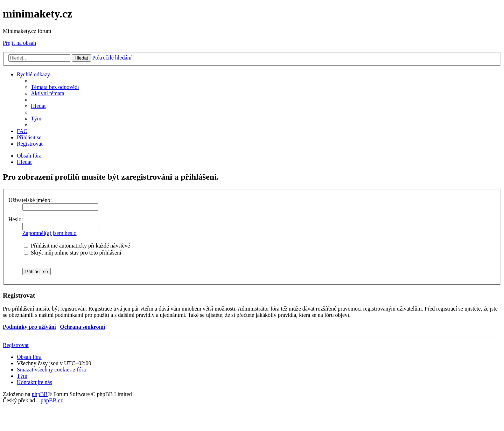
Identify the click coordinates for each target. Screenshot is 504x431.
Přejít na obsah (19, 43)
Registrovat (16, 345)
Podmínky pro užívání (29, 327)
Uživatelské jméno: (30, 200)
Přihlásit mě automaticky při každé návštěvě (77, 246)
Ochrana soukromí (82, 327)
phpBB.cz (52, 400)
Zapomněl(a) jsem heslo (50, 233)
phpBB (40, 394)
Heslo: (16, 219)
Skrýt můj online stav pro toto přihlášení (73, 253)
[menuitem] (55, 87)
